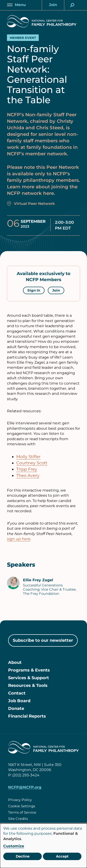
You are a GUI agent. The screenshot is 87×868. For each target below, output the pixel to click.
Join (56, 290)
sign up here (19, 539)
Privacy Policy (20, 800)
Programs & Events (29, 670)
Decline (23, 856)
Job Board (19, 701)
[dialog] (43, 846)
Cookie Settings (22, 806)
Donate (16, 708)
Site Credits (18, 819)
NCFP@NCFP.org (25, 787)
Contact (17, 693)
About (15, 662)
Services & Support (29, 678)
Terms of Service (22, 812)
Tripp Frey (27, 469)
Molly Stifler (28, 457)
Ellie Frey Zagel (38, 580)
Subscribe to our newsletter (43, 640)
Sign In (34, 290)
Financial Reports (27, 716)
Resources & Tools (28, 685)
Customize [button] (14, 846)
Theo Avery (28, 476)
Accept (62, 856)
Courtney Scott (32, 463)
